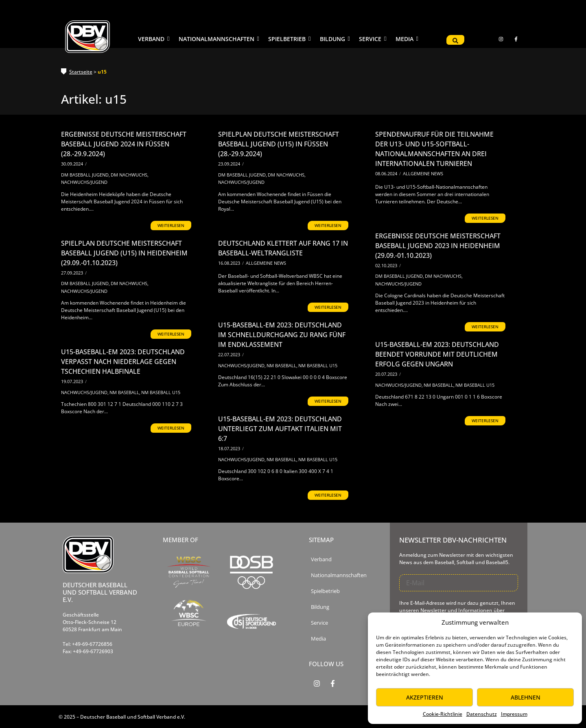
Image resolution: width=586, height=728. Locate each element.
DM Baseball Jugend (85, 175)
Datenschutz (482, 714)
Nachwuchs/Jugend (84, 182)
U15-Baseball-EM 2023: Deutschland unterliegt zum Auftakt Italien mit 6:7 (280, 429)
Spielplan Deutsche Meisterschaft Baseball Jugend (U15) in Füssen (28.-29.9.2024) (279, 144)
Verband (321, 559)
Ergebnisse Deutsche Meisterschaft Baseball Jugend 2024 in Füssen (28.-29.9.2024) (124, 144)
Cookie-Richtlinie (443, 714)
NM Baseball (282, 365)
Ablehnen (526, 697)
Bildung (320, 607)
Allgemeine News (423, 173)
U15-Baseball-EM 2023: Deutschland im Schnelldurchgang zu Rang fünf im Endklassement (282, 335)
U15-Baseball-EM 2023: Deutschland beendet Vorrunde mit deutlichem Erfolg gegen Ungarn (437, 354)
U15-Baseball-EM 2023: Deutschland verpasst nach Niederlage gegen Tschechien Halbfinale (123, 362)
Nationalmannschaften (339, 575)
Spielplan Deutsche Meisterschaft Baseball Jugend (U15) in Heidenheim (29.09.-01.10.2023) (124, 253)
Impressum (514, 714)
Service (319, 623)
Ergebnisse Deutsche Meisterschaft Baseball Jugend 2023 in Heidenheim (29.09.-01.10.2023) (438, 246)
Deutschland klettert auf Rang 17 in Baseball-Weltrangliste (283, 248)
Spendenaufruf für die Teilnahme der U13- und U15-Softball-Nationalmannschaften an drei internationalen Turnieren (434, 149)
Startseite (81, 72)
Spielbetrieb (325, 591)
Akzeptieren (425, 697)
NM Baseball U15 (318, 365)
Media (318, 639)
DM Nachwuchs (130, 175)
